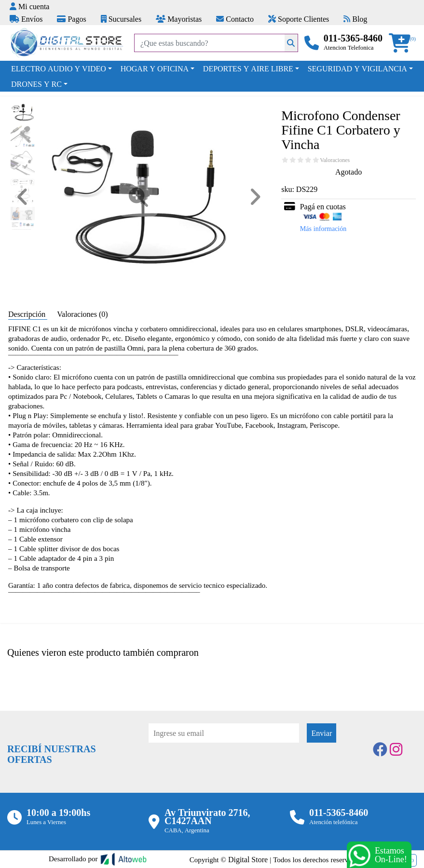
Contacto (235, 19)
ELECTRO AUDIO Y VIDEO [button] (59, 68)
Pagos (71, 19)
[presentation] (222, 769)
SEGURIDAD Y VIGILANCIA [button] (357, 68)
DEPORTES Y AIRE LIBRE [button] (248, 68)
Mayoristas (179, 19)
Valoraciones (335, 160)
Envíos (26, 19)
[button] (403, 43)
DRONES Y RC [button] (36, 84)
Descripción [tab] (28, 314)
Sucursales (121, 19)
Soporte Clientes (299, 19)
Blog (355, 19)
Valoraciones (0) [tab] (82, 314)
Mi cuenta (29, 6)
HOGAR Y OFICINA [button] (155, 68)
